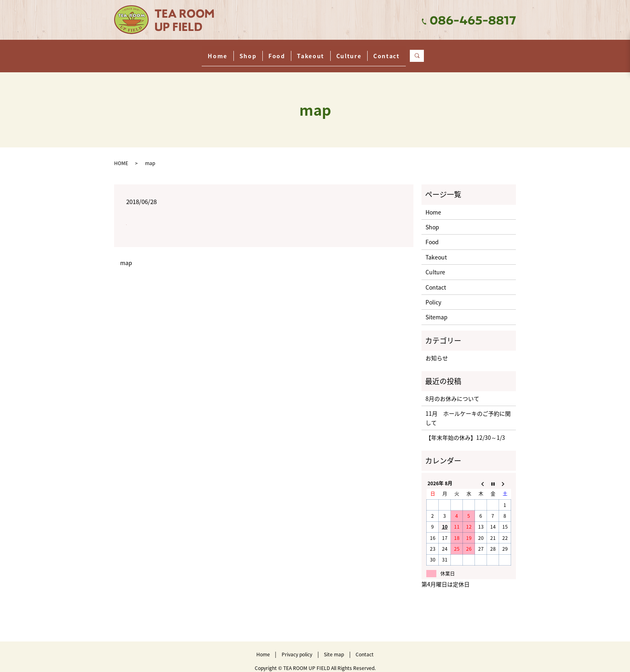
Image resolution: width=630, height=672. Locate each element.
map (126, 255)
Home (177, 51)
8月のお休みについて (452, 391)
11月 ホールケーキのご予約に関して (468, 410)
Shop (224, 51)
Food (269, 51)
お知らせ (437, 350)
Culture (373, 51)
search (473, 52)
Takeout (319, 51)
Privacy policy (297, 647)
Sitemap (437, 309)
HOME (121, 155)
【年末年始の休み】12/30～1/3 (465, 430)
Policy (433, 294)
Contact (427, 51)
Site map (334, 647)
